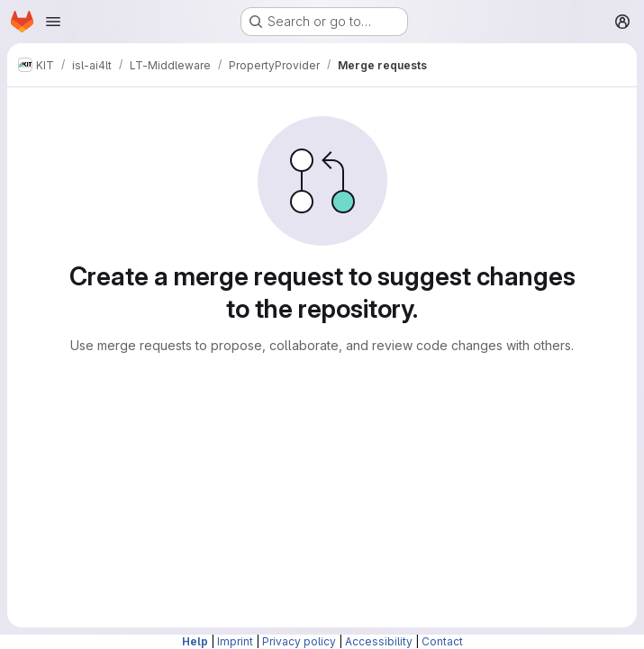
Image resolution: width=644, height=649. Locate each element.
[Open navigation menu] (53, 22)
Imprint (235, 641)
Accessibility (379, 641)
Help (195, 641)
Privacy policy (299, 641)
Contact (442, 641)
